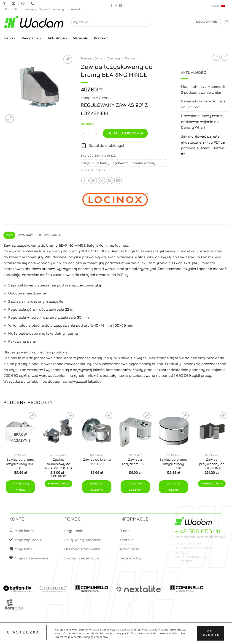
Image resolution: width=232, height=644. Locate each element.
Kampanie (32, 38)
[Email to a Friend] (101, 180)
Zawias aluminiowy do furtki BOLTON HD (58, 464)
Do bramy (132, 58)
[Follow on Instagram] (116, 6)
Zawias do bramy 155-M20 (97, 462)
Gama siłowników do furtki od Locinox (204, 104)
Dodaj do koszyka (125, 133)
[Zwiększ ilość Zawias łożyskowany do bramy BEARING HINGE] (96, 133)
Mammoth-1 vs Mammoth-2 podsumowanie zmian (204, 89)
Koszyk (127, 636)
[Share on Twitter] (93, 180)
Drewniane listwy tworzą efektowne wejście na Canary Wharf (202, 122)
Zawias (32, 251)
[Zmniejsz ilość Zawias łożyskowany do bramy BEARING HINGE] (84, 133)
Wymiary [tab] (25, 235)
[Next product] (216, 57)
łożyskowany (165, 251)
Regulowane (119, 163)
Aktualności (57, 38)
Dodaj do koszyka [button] (97, 487)
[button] (206, 22)
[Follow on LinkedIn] (120, 6)
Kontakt (100, 38)
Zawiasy (114, 58)
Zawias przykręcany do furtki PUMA (212, 464)
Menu (10, 38)
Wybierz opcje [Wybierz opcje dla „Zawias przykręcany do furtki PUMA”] (212, 484)
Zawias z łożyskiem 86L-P (135, 462)
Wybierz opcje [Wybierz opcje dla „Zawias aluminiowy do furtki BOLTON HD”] (59, 484)
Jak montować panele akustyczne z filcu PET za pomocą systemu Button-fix (204, 145)
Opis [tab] (9, 235)
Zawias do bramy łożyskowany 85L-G (20, 464)
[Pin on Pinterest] (110, 180)
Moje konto (109, 636)
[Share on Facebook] (85, 180)
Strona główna (92, 58)
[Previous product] (225, 57)
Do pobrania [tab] (49, 235)
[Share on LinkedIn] (118, 180)
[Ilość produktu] (90, 133)
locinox (100, 170)
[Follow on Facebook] (112, 6)
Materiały (80, 38)
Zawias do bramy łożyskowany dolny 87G (173, 464)
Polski (220, 6)
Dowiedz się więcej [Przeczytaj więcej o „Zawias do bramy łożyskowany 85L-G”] (20, 487)
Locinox (11, 358)
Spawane (136, 163)
